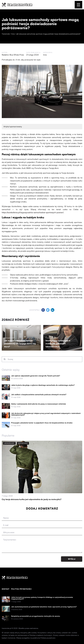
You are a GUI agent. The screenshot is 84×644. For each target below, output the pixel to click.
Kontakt (6, 589)
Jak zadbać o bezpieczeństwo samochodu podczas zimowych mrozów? (39, 395)
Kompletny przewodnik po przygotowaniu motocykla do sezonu (36, 616)
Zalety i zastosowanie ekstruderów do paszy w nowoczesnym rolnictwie (39, 404)
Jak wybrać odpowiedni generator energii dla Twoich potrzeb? (36, 376)
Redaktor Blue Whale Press (13, 55)
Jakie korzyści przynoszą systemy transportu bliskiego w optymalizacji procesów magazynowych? (42, 598)
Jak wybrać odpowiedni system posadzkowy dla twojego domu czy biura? (20, 344)
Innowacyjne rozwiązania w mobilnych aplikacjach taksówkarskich (58, 344)
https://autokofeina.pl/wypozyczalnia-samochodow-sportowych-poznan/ (33, 212)
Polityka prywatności (21, 589)
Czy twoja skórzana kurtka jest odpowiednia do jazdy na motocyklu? (32, 499)
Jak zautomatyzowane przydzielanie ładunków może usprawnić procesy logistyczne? (44, 607)
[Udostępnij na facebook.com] (43, 310)
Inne (45, 55)
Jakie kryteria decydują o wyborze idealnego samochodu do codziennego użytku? (43, 385)
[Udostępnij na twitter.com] (48, 310)
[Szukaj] (5, 359)
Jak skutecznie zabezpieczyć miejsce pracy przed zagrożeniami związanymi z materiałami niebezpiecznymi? (46, 414)
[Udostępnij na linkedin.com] (53, 310)
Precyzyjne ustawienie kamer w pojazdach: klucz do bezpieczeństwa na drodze (42, 423)
